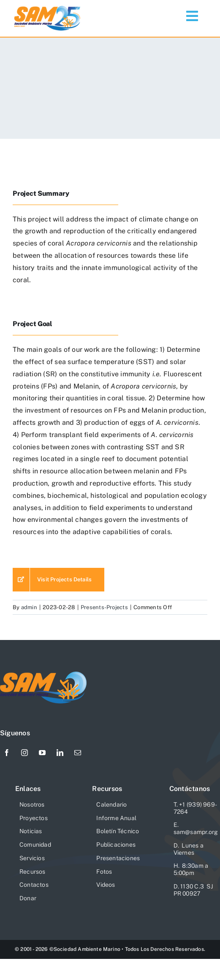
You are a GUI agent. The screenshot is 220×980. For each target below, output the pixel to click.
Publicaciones (116, 845)
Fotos (104, 872)
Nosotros (32, 805)
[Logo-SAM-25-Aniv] (48, 7)
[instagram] (24, 753)
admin (29, 607)
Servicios (32, 858)
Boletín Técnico (118, 831)
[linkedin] (60, 753)
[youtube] (42, 753)
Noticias (31, 831)
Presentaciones (118, 858)
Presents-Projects (104, 607)
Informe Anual (116, 818)
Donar (28, 898)
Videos (106, 885)
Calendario (111, 805)
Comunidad (35, 845)
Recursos (33, 872)
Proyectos (34, 818)
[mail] (78, 753)
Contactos (34, 885)
